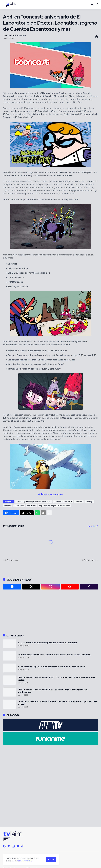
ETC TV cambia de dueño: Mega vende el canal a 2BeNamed (48, 643)
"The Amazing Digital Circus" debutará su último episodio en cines (51, 667)
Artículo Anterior (11, 560)
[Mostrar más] (49, 513)
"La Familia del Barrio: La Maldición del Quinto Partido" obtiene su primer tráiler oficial (58, 703)
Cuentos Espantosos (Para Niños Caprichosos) (33, 502)
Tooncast (8, 506)
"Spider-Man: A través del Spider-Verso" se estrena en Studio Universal (54, 655)
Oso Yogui (89, 502)
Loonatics (79, 502)
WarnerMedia (31, 506)
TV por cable (19, 506)
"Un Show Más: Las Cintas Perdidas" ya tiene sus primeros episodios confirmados (53, 691)
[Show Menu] (3, 5)
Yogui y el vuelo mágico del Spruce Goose (54, 506)
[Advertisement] (50, 612)
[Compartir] (95, 37)
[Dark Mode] (92, 5)
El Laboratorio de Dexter (63, 502)
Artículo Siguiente (89, 560)
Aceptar (51, 859)
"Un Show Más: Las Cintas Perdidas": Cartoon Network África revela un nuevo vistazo (57, 679)
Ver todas (92, 526)
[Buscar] (97, 5)
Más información (23, 861)
